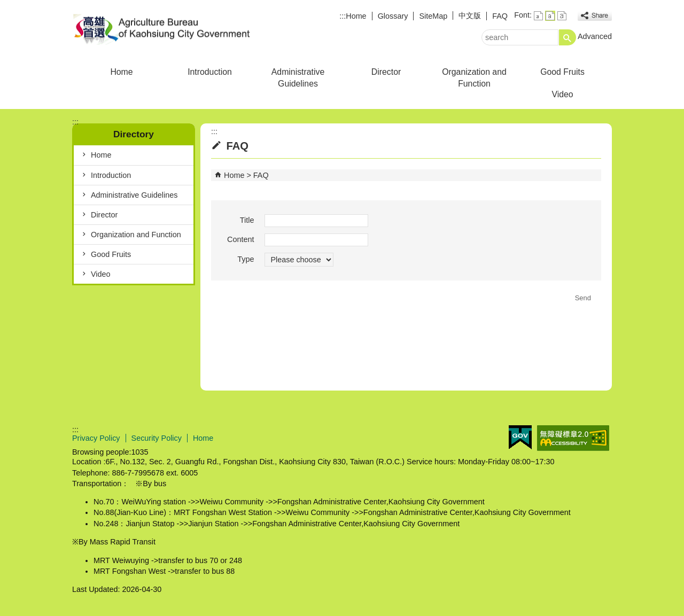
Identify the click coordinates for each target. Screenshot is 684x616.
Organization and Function (474, 78)
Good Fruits (562, 72)
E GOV (520, 437)
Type (246, 259)
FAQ (500, 16)
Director (386, 72)
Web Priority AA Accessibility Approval (573, 438)
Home (356, 16)
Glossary (393, 16)
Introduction (210, 72)
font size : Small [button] (538, 16)
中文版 (470, 15)
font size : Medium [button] (550, 16)
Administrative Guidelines (298, 78)
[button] (568, 37)
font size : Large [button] (562, 16)
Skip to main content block (6, 6)
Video (562, 94)
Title (247, 220)
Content (240, 239)
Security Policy (157, 438)
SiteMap (433, 16)
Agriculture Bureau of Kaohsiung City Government (162, 29)
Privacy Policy (96, 438)
